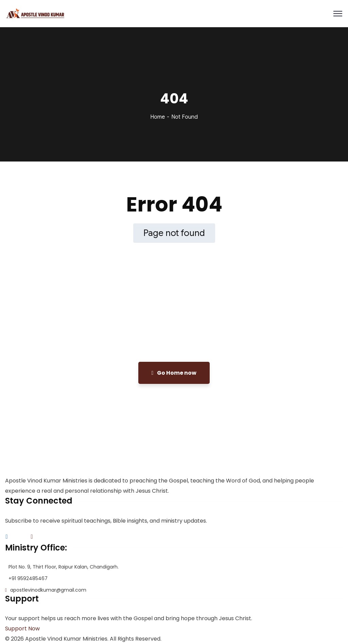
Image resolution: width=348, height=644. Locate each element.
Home (158, 117)
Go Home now (174, 373)
